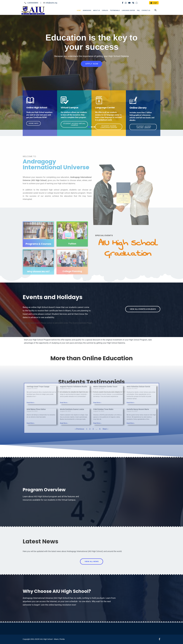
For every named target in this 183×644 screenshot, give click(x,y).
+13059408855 (32, 3)
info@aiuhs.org (51, 3)
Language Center (128, 10)
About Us (97, 10)
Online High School (37, 108)
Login (154, 3)
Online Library (138, 108)
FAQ (138, 10)
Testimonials (115, 10)
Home (79, 10)
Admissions (87, 10)
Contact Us (146, 10)
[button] (33, 123)
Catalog (105, 10)
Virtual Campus (70, 108)
